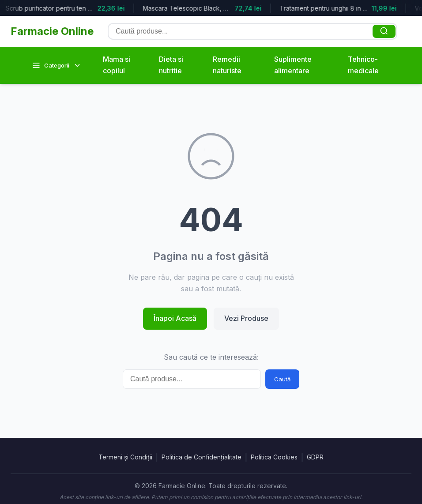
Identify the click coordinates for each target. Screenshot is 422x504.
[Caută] (384, 31)
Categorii (57, 65)
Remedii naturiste (227, 65)
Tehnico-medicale (363, 65)
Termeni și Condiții (125, 457)
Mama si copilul (117, 65)
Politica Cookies (274, 457)
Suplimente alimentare (293, 65)
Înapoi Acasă (175, 318)
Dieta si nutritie (171, 65)
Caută (282, 379)
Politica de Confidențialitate (202, 457)
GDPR (315, 457)
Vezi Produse (246, 318)
